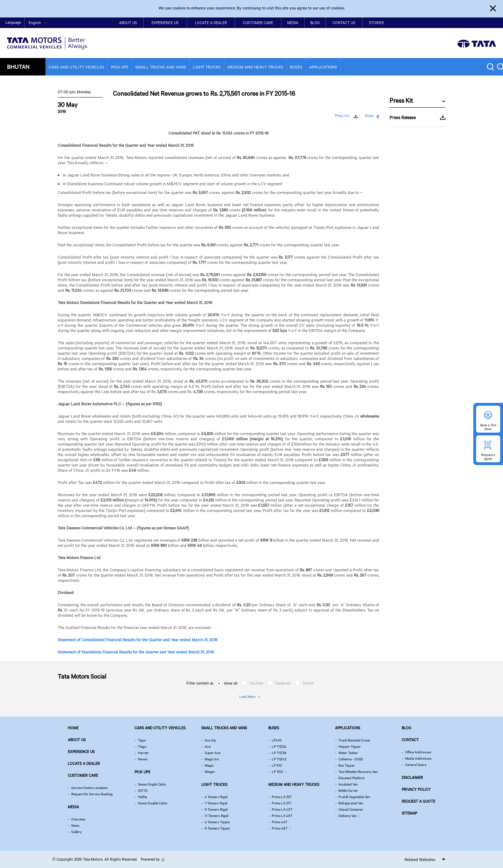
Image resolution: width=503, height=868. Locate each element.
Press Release (403, 117)
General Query (416, 765)
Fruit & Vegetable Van (354, 797)
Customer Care (258, 23)
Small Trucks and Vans (161, 67)
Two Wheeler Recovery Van (358, 772)
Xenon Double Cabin (153, 803)
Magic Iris (212, 759)
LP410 (277, 740)
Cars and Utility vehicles (76, 67)
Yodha (143, 797)
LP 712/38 (279, 753)
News (75, 826)
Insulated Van (348, 784)
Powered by (151, 859)
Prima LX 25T (282, 797)
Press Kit (342, 116)
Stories (376, 23)
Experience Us (165, 23)
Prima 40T (280, 822)
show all (231, 683)
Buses (296, 67)
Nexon (143, 759)
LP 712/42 (279, 759)
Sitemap (409, 813)
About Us (128, 23)
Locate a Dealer (211, 23)
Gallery (76, 832)
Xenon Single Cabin (152, 784)
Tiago (142, 747)
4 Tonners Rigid (216, 797)
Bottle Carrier (348, 791)
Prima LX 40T (282, 809)
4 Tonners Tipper (217, 822)
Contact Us (344, 23)
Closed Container (351, 809)
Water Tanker (348, 753)
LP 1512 (277, 772)
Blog (315, 23)
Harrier (143, 753)
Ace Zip (210, 740)
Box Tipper (347, 765)
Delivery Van (348, 816)
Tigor (142, 740)
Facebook (283, 683)
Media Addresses (418, 758)
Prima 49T (280, 828)
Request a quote (418, 801)
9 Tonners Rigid (216, 809)
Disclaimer (412, 777)
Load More (247, 697)
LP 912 (277, 765)
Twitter (308, 683)
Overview (78, 819)
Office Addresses (418, 752)
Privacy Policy (416, 789)
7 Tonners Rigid (216, 803)
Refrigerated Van (351, 803)
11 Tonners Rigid (217, 816)
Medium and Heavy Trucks (255, 67)
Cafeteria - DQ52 (351, 759)
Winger (210, 772)
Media (293, 23)
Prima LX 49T (282, 816)
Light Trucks (207, 67)
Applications (323, 67)
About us (77, 740)
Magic (209, 765)
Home (443, 23)
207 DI (143, 791)
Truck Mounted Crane (354, 740)
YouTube (256, 683)
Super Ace (213, 753)
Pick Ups (120, 67)
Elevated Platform (352, 778)
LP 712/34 (279, 747)
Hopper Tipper (350, 747)
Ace (208, 747)
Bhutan (18, 67)
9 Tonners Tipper (217, 828)
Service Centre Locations (90, 788)
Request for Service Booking (92, 794)
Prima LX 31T (282, 803)
